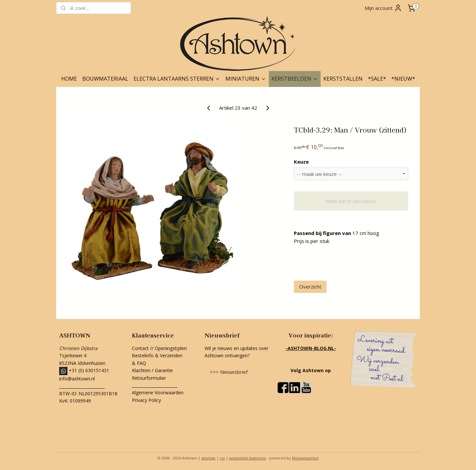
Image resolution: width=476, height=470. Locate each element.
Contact (140, 348)
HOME (69, 79)
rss (222, 458)
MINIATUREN (246, 79)
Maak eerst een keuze (351, 201)
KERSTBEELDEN (295, 79)
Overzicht (310, 287)
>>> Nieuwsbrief (229, 372)
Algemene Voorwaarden (158, 392)
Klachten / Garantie (152, 370)
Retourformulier (150, 378)
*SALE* (377, 79)
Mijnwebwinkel (305, 458)
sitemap (208, 458)
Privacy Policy (146, 400)
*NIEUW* (403, 79)
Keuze (301, 162)
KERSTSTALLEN (343, 79)
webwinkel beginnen (248, 458)
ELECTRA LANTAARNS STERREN (177, 79)
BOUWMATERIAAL (105, 79)
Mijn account (383, 8)
